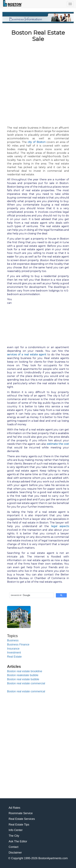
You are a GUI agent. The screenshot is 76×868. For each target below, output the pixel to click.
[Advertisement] (38, 83)
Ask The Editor (18, 841)
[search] (31, 595)
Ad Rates (14, 808)
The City (14, 836)
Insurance (13, 649)
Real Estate (14, 657)
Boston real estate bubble (23, 679)
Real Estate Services (22, 819)
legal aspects (60, 526)
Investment (14, 653)
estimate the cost (58, 444)
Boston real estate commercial (26, 683)
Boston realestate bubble (23, 675)
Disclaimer (15, 853)
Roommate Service (21, 813)
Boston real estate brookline (25, 671)
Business (13, 640)
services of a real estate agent (27, 355)
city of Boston (37, 142)
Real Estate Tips (19, 825)
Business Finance (18, 645)
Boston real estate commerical (26, 691)
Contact (14, 847)
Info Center (16, 830)
